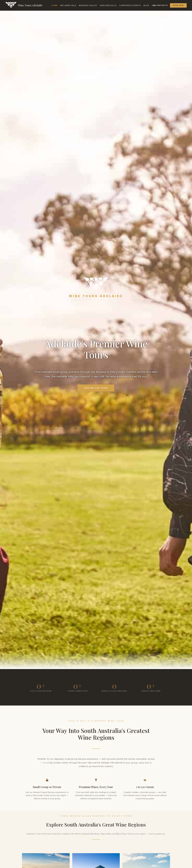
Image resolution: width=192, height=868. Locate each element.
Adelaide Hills (108, 5)
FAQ (154, 5)
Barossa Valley (88, 5)
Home (55, 5)
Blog (146, 5)
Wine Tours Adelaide (30, 5)
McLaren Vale (68, 5)
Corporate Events (130, 5)
